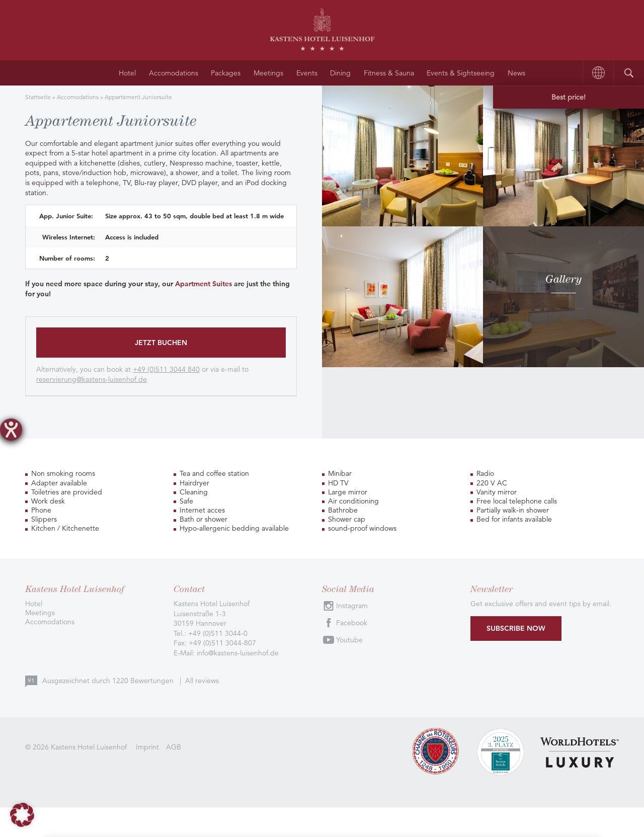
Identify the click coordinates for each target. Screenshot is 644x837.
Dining (340, 73)
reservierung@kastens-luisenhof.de (92, 379)
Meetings (268, 73)
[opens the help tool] (11, 430)
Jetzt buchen (161, 343)
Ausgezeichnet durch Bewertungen (109, 680)
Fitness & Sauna (389, 73)
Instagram (352, 606)
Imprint (147, 746)
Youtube (349, 640)
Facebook (352, 623)
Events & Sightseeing (461, 73)
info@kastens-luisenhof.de (238, 653)
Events (307, 73)
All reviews (202, 680)
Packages (226, 73)
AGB (174, 746)
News (516, 73)
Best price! (569, 97)
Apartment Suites (204, 284)
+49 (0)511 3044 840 (166, 369)
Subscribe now (516, 628)
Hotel (127, 73)
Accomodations (174, 73)
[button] (22, 815)
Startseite (38, 97)
